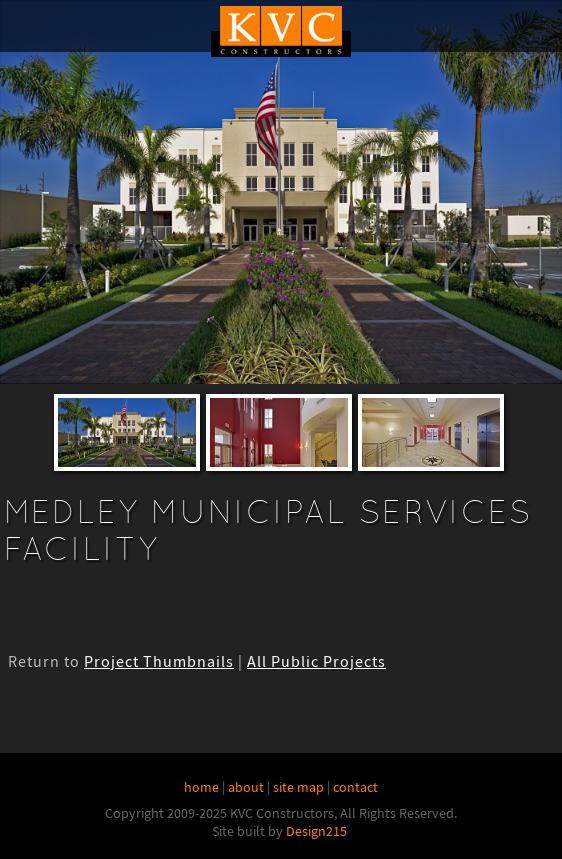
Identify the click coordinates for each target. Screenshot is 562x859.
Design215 (316, 831)
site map (298, 787)
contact (355, 787)
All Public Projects (316, 662)
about (246, 787)
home (201, 787)
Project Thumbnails (159, 662)
